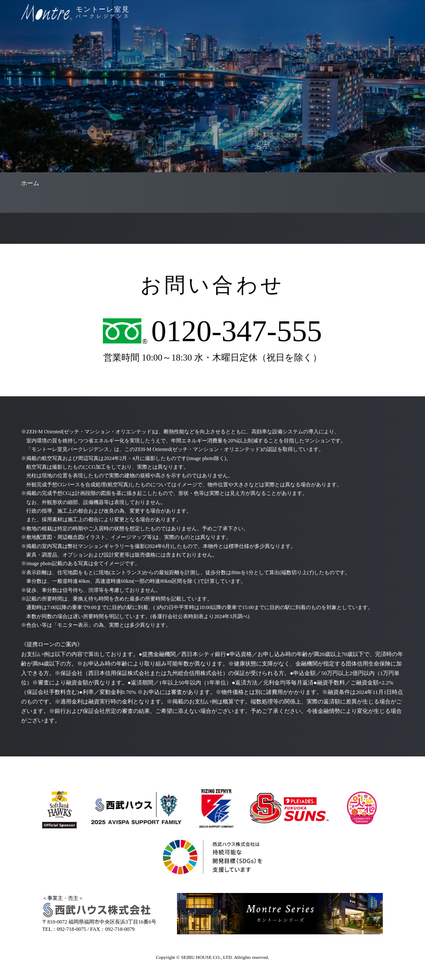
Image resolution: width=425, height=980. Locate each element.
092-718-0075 (71, 929)
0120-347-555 (237, 331)
